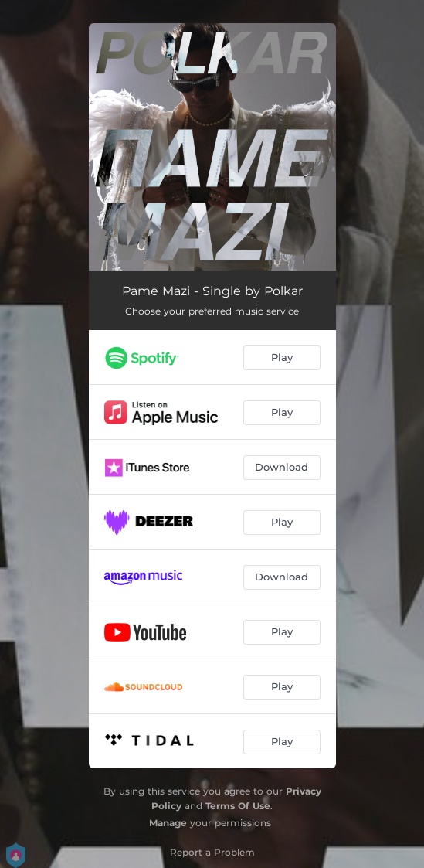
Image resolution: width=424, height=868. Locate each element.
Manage (168, 823)
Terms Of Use (238, 806)
